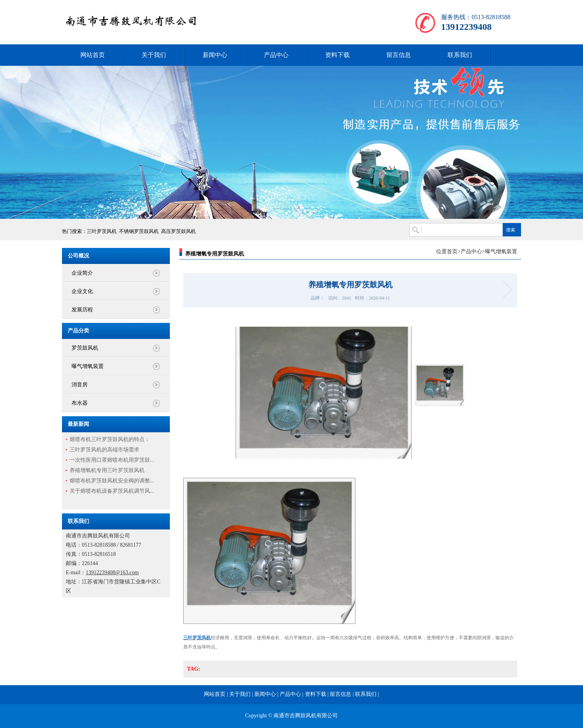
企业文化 (82, 291)
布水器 (80, 403)
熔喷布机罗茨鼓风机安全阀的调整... (112, 481)
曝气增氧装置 (88, 366)
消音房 (80, 385)
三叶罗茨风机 (102, 231)
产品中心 (276, 55)
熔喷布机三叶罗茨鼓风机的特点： (110, 439)
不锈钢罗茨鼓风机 (139, 231)
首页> (454, 252)
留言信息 (399, 55)
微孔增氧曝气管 (505, 289)
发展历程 (82, 310)
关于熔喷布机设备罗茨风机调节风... (112, 491)
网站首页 (93, 55)
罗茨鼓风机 (85, 348)
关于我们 (154, 55)
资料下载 (337, 55)
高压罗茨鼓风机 (178, 231)
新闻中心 (215, 55)
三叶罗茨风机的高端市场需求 (104, 450)
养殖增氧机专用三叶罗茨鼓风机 (107, 470)
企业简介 (82, 273)
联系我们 (460, 55)
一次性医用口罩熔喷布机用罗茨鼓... (112, 460)
